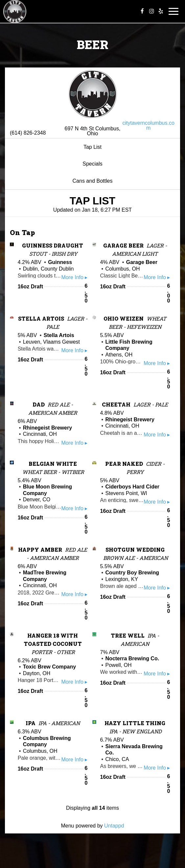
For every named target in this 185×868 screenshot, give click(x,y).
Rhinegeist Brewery (47, 428)
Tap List (92, 147)
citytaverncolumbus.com (149, 125)
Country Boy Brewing (132, 573)
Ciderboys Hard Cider (132, 487)
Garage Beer (142, 262)
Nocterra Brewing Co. (132, 658)
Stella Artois (59, 335)
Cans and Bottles (93, 181)
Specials (92, 164)
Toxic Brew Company (50, 667)
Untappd (114, 826)
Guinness (60, 262)
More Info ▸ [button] (74, 277)
